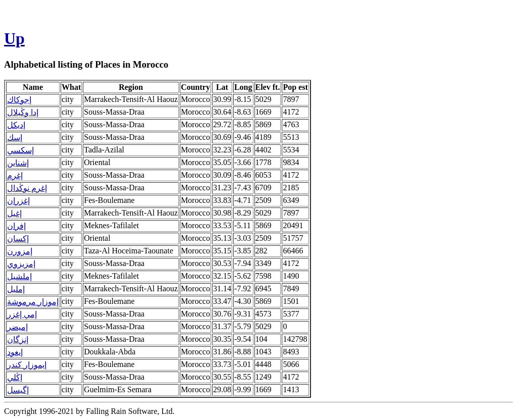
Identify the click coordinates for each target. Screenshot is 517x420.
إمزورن (20, 251)
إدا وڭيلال (23, 112)
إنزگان (18, 339)
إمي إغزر (22, 314)
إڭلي (15, 377)
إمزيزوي (21, 264)
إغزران (18, 201)
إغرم (15, 175)
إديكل (16, 125)
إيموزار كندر (27, 365)
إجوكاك (19, 100)
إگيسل (18, 390)
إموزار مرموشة (33, 302)
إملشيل (19, 276)
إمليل (16, 289)
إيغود (15, 352)
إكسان (18, 239)
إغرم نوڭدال (27, 188)
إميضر (17, 327)
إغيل (14, 213)
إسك (15, 138)
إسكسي (20, 150)
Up (14, 38)
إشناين (18, 163)
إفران (16, 226)
